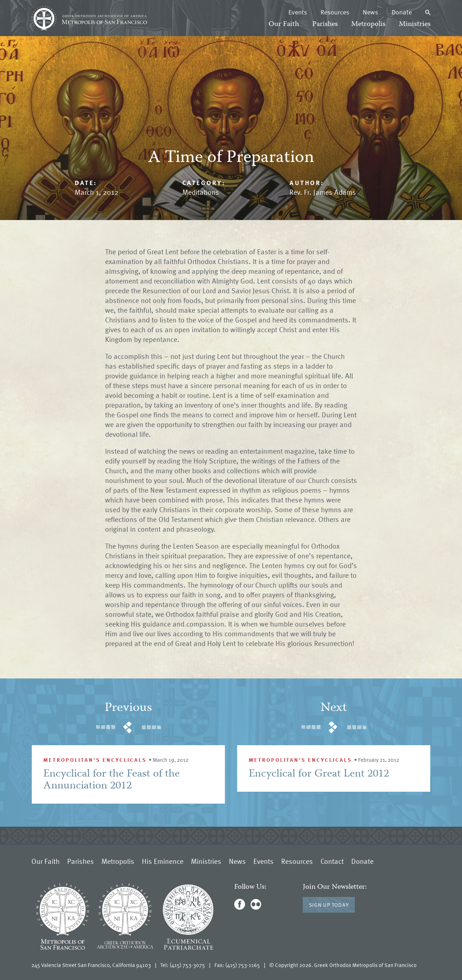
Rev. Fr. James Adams (323, 192)
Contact (332, 861)
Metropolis (368, 24)
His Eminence (163, 861)
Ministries (415, 24)
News (371, 12)
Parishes (325, 24)
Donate (402, 12)
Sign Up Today (329, 905)
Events (298, 12)
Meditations (201, 192)
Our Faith (284, 24)
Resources (335, 12)
